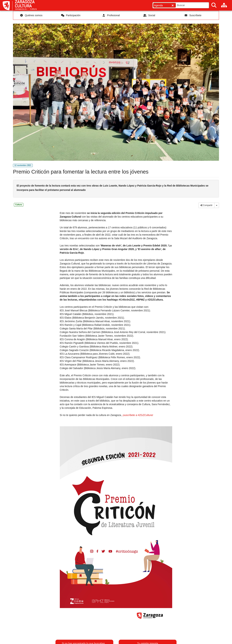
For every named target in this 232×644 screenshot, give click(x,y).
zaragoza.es (21, 9)
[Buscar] (214, 5)
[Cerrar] (173, 5)
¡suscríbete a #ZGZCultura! (138, 415)
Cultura (33, 9)
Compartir (206, 205)
